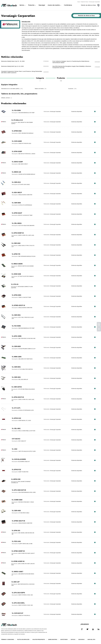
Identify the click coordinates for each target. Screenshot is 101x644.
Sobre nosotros (53, 640)
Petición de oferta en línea (88, 5)
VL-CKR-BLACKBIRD (19, 459)
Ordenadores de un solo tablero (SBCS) (12, 89)
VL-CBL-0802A (17, 223)
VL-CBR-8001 (16, 367)
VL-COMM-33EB (17, 500)
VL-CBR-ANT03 (17, 387)
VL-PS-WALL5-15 (17, 120)
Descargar (42, 5)
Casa (79, 2)
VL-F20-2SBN (16, 110)
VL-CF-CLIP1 (16, 408)
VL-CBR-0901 (16, 315)
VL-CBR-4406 (16, 511)
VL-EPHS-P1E (16, 470)
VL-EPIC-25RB (17, 336)
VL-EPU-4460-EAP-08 (19, 490)
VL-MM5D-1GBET (18, 572)
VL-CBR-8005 (16, 346)
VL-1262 (15, 449)
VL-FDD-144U (16, 541)
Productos (31, 5)
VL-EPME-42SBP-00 (18, 561)
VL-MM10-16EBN (17, 264)
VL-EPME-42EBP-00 (18, 551)
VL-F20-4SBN (16, 326)
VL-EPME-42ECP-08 (19, 521)
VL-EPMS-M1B (17, 131)
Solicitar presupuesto (39, 640)
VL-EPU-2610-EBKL (18, 603)
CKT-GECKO (16, 439)
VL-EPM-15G (16, 531)
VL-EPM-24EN (17, 295)
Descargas (81, 640)
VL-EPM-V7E (16, 254)
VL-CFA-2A (15, 284)
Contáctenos (68, 5)
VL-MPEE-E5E (16, 479)
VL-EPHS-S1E (16, 418)
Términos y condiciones (8, 640)
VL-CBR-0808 (16, 203)
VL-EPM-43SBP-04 (18, 233)
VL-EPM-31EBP (17, 151)
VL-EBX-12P (16, 582)
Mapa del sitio (91, 640)
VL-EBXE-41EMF (17, 162)
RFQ (95, 111)
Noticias (73, 640)
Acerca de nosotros (54, 5)
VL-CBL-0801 (16, 429)
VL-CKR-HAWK (17, 141)
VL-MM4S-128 (16, 172)
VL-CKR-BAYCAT (18, 613)
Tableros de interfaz (41, 89)
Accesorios (72, 89)
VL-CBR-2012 (16, 182)
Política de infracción (23, 640)
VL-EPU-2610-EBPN (18, 593)
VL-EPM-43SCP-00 (18, 397)
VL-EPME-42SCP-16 (19, 305)
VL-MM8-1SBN (17, 357)
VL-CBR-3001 (16, 377)
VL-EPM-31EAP (17, 213)
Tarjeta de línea (84, 2)
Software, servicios (7, 98)
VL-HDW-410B (16, 274)
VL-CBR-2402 (16, 243)
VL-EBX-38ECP (17, 193)
